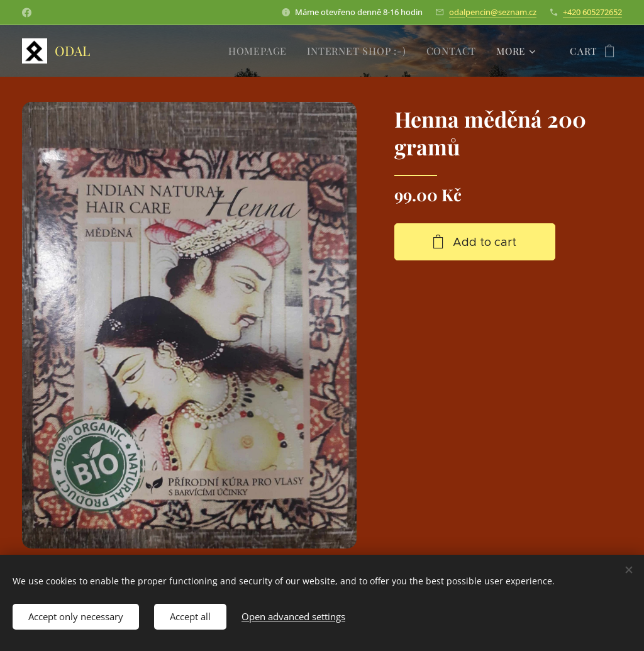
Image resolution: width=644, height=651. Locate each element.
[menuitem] (266, 51)
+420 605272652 (592, 12)
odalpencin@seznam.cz (493, 12)
